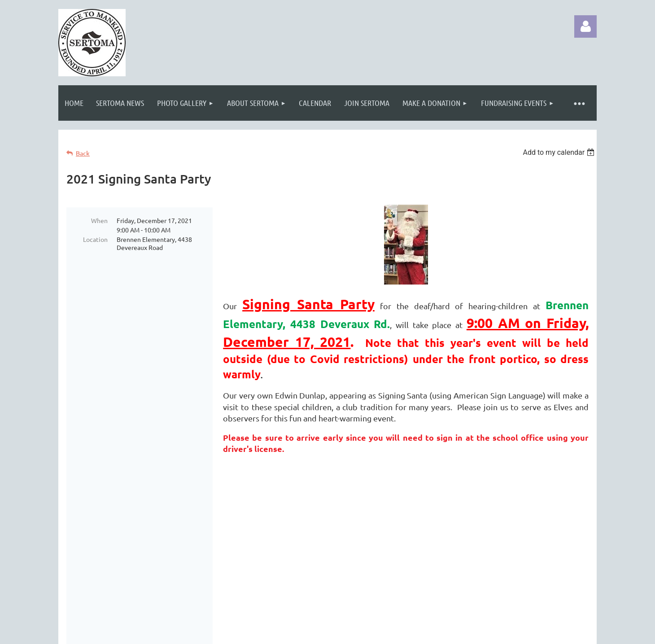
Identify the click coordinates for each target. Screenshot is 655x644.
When (99, 220)
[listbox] (560, 152)
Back (83, 153)
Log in (585, 26)
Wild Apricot (490, 633)
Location (95, 239)
